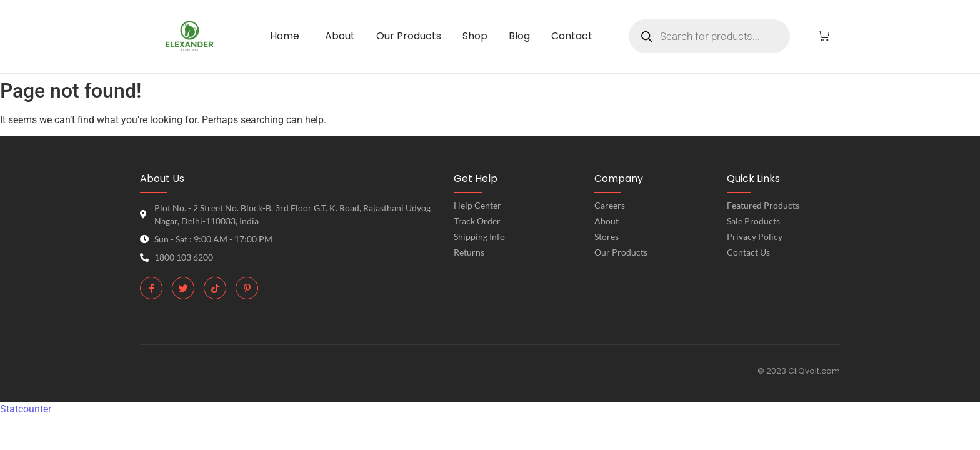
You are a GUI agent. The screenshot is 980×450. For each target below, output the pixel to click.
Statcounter (26, 409)
